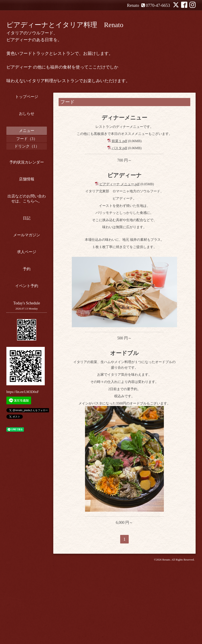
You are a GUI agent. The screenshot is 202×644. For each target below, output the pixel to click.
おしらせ (27, 114)
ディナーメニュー (124, 118)
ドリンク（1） (27, 146)
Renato (166, 564)
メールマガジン (27, 235)
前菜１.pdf (119, 141)
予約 (27, 269)
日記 (27, 218)
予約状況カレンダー (27, 162)
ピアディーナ (125, 175)
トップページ (27, 97)
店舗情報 (27, 179)
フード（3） (27, 139)
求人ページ (27, 252)
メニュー (27, 131)
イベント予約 (27, 286)
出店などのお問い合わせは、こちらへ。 (27, 199)
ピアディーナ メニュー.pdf (119, 184)
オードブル (124, 358)
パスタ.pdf (119, 148)
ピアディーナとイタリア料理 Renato (65, 25)
